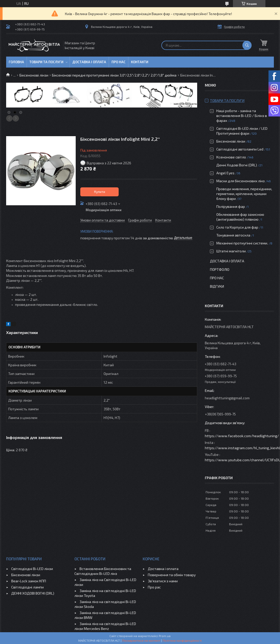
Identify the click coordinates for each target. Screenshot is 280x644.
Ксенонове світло (231, 157)
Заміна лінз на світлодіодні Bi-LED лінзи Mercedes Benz (105, 626)
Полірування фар (231, 206)
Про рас (154, 587)
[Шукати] (247, 45)
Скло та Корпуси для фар (237, 227)
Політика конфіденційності (182, 640)
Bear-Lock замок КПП (29, 581)
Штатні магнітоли (231, 251)
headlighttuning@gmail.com (227, 398)
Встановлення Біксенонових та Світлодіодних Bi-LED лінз (103, 571)
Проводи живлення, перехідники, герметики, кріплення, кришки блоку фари (244, 194)
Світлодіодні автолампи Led (240, 149)
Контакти (140, 62)
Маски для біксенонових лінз (240, 181)
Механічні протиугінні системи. (242, 243)
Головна (16, 62)
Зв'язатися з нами (163, 581)
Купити (100, 192)
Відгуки (217, 286)
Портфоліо (220, 269)
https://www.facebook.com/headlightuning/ (242, 436)
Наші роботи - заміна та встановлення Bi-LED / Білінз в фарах (242, 116)
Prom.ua (165, 636)
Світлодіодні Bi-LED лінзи (32, 569)
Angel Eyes (225, 173)
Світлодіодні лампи (27, 587)
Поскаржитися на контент (141, 640)
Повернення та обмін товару (172, 575)
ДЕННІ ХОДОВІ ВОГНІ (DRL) (33, 593)
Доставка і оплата (89, 62)
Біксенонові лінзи (34, 75)
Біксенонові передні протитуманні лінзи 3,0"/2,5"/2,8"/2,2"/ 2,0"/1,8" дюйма (114, 75)
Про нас (119, 62)
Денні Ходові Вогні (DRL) (237, 165)
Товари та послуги (46, 62)
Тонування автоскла (233, 235)
